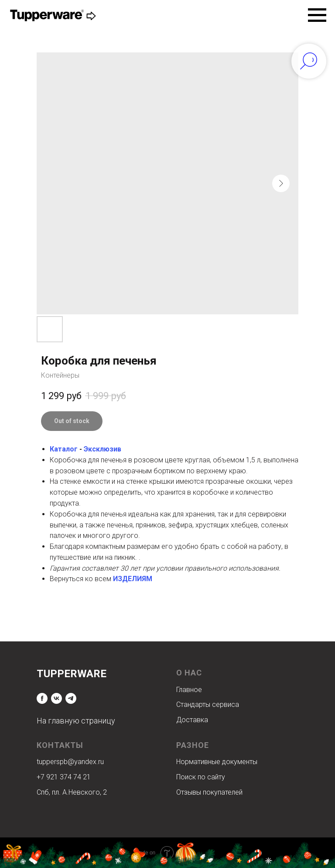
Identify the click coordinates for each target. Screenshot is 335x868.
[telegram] (71, 698)
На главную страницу (76, 721)
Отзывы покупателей (209, 792)
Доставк (190, 720)
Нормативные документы (217, 762)
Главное (189, 690)
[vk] (56, 698)
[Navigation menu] (317, 15)
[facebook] (42, 698)
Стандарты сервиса (208, 704)
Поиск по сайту (201, 777)
